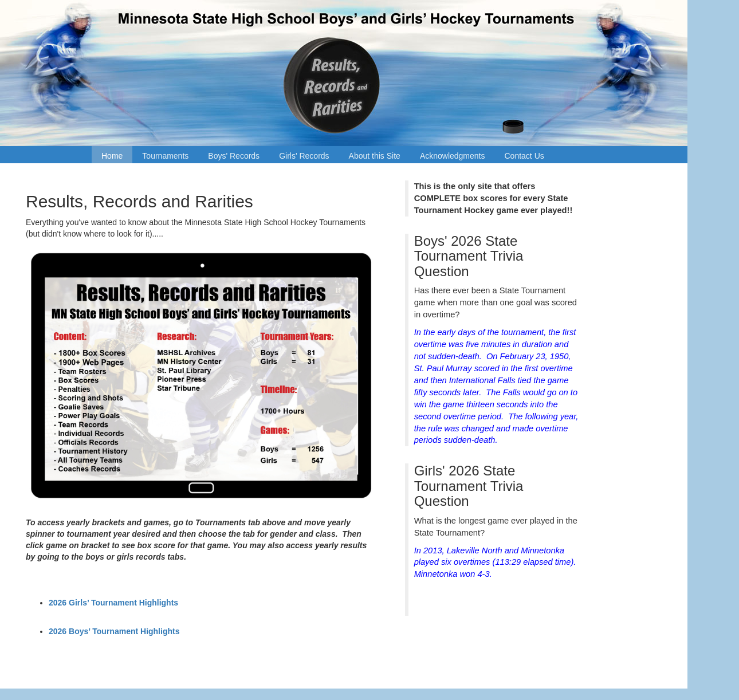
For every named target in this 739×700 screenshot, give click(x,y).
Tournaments (165, 156)
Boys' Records (234, 156)
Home (112, 156)
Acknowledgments (453, 156)
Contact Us (524, 156)
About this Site (375, 156)
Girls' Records (304, 156)
